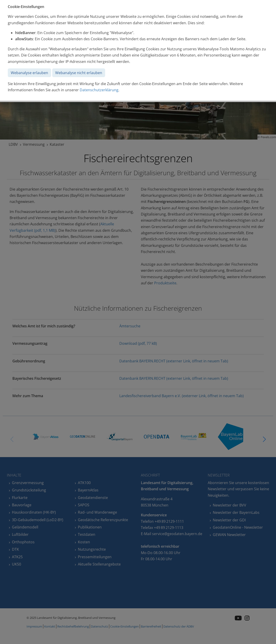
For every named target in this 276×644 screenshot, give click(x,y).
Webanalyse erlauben (29, 73)
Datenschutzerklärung (99, 90)
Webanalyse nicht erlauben (79, 73)
